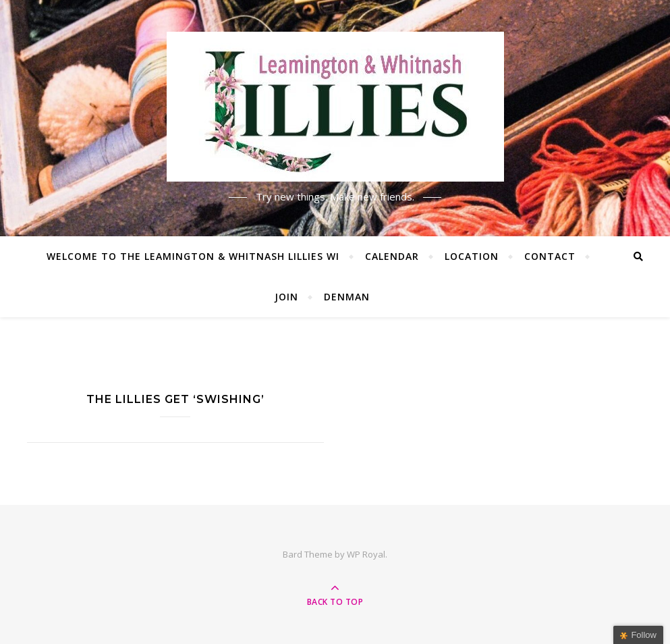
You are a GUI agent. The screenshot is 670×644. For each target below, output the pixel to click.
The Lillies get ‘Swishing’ (175, 399)
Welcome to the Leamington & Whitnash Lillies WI (193, 256)
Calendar (392, 256)
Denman (347, 297)
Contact (550, 256)
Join (286, 297)
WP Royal (366, 554)
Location (472, 256)
